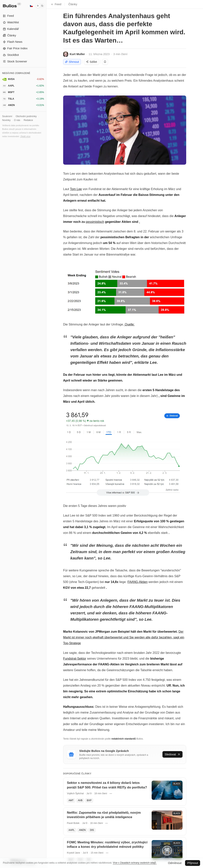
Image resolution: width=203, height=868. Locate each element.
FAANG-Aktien (138, 582)
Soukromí (7, 116)
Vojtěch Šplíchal (75, 793)
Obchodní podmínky (26, 116)
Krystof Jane (74, 853)
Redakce (28, 120)
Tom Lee (76, 189)
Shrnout (72, 62)
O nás (17, 120)
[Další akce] (111, 793)
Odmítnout (175, 863)
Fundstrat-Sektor (75, 659)
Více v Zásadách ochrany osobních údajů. (135, 863)
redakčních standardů (124, 739)
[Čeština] (31, 6)
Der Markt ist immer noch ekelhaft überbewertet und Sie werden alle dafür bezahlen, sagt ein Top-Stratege (124, 637)
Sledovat (172, 754)
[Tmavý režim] (40, 6)
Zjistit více (25, 136)
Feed (56, 4)
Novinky (6, 120)
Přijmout (193, 863)
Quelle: (129, 324)
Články (73, 4)
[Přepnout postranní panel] (46, 434)
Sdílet (91, 62)
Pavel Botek (73, 823)
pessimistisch (95, 222)
